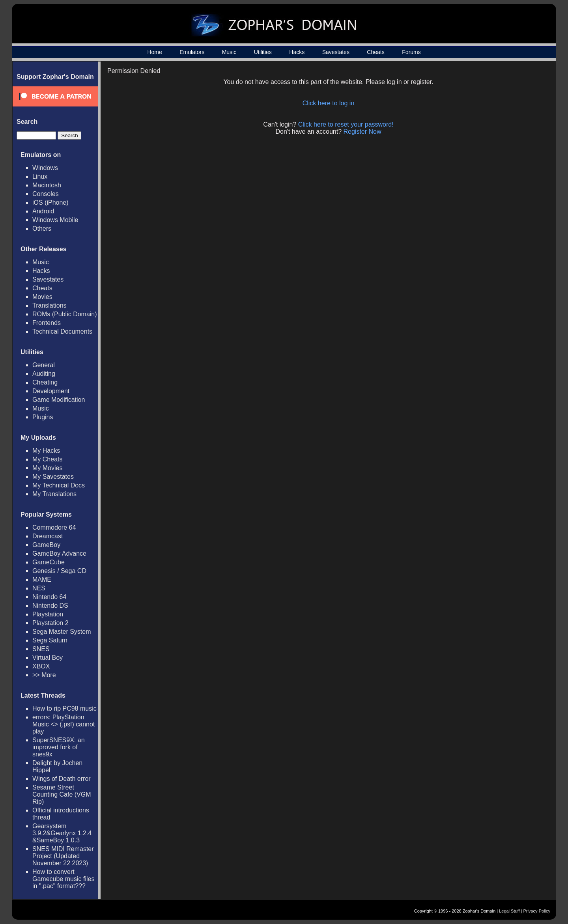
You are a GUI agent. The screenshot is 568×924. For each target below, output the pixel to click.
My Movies (47, 468)
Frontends (47, 323)
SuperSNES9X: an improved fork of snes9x (59, 747)
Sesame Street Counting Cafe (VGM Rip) (62, 794)
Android (43, 211)
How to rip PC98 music (64, 708)
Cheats (376, 52)
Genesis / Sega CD (59, 571)
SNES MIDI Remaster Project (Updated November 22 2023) (63, 856)
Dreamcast (48, 536)
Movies (42, 297)
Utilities (263, 52)
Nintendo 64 (49, 597)
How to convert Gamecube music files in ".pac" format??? (63, 879)
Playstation (48, 614)
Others (42, 229)
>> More (44, 675)
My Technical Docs (59, 485)
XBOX (41, 666)
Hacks (297, 52)
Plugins (43, 417)
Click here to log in (329, 103)
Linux (40, 176)
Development (51, 391)
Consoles (46, 194)
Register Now (362, 132)
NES (39, 588)
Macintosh (47, 185)
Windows (45, 168)
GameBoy (46, 545)
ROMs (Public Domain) (65, 314)
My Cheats (47, 459)
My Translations (54, 494)
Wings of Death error (62, 779)
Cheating (45, 382)
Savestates (336, 52)
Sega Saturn (50, 640)
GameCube (49, 562)
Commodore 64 (54, 527)
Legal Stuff (509, 911)
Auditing (44, 374)
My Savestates (53, 477)
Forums (411, 52)
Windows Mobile (55, 220)
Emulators (192, 52)
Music (229, 52)
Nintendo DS (50, 606)
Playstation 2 (50, 623)
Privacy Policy (537, 911)
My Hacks (46, 451)
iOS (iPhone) (50, 203)
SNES (41, 649)
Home (154, 52)
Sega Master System (62, 632)
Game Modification (59, 400)
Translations (50, 305)
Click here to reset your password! (346, 124)
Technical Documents (62, 331)
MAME (42, 580)
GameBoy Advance (59, 553)
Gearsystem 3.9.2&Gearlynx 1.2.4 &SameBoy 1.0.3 (62, 833)
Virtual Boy (48, 658)
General (44, 365)
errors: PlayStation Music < (64, 724)
